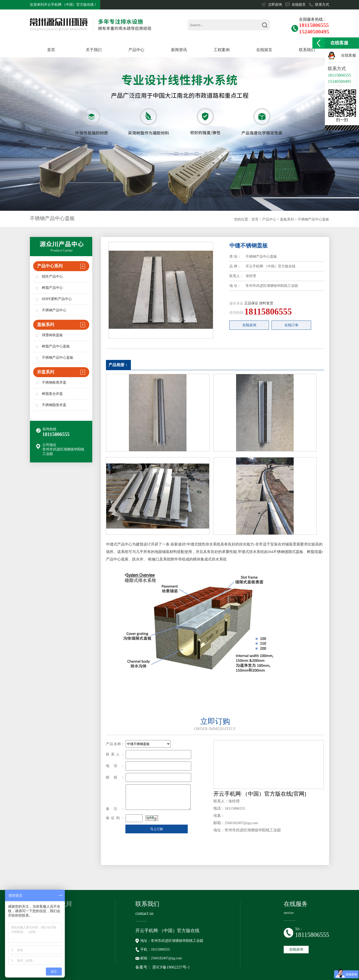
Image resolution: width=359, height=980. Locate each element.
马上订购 (157, 829)
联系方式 (322, 5)
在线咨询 (249, 325)
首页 (255, 219)
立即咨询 (275, 5)
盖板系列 (287, 219)
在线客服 (349, 55)
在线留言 (299, 5)
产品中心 (269, 219)
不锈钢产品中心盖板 (313, 219)
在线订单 (291, 325)
